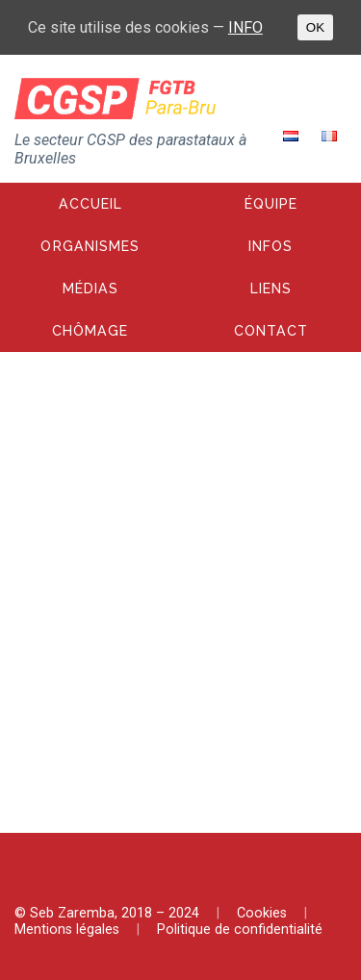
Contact (271, 331)
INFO (245, 27)
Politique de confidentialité (240, 930)
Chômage (90, 331)
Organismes (90, 246)
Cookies (262, 913)
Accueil (90, 204)
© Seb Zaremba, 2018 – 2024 (107, 913)
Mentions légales (67, 930)
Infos (271, 246)
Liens (271, 289)
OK (315, 27)
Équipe (271, 204)
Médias (90, 289)
